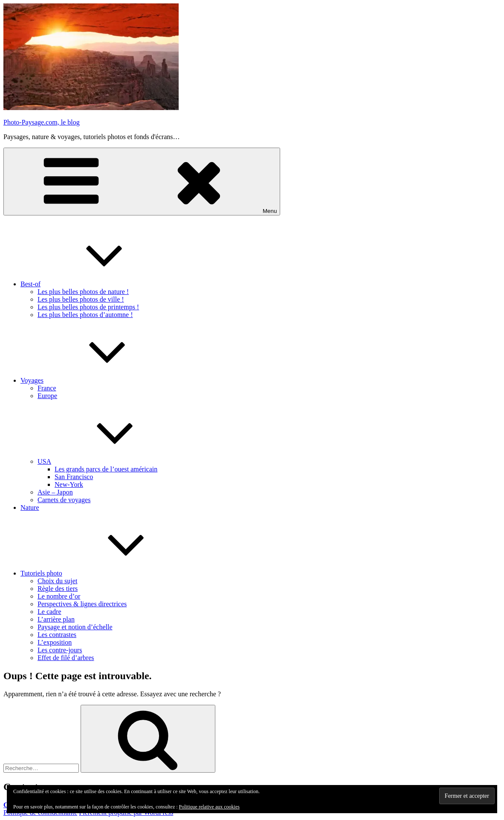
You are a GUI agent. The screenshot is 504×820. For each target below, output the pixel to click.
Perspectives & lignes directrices (82, 604)
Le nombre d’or (59, 596)
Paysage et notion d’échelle (75, 627)
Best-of (94, 284)
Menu (142, 182)
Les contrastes (57, 635)
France (47, 388)
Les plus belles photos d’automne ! (85, 315)
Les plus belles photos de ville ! (81, 299)
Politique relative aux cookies (209, 807)
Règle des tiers (58, 589)
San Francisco (74, 477)
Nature (30, 507)
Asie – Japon (55, 492)
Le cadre (49, 612)
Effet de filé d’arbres (66, 658)
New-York (69, 484)
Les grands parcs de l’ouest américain (106, 469)
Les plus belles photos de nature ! (83, 292)
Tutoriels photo (105, 573)
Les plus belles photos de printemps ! (88, 307)
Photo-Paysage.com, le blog (42, 122)
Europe (47, 396)
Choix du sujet (57, 581)
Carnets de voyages (64, 500)
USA (108, 461)
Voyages (96, 380)
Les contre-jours (60, 650)
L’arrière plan (56, 619)
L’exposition (55, 642)
